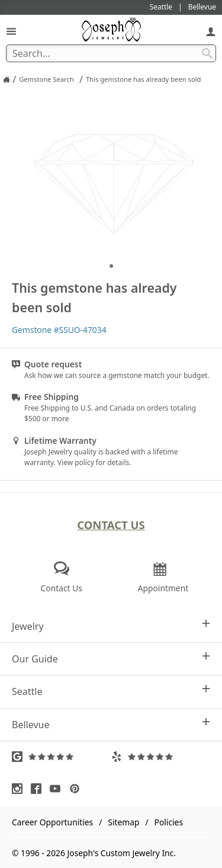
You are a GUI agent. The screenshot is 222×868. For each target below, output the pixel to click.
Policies (169, 822)
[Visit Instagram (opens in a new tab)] (20, 789)
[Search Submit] (207, 53)
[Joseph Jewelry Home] (7, 79)
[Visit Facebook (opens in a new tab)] (39, 789)
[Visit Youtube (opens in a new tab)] (58, 789)
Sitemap (123, 822)
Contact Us (111, 525)
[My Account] (211, 31)
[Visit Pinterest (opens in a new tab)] (78, 789)
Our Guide (111, 659)
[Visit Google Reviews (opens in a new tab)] (62, 757)
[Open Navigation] (11, 31)
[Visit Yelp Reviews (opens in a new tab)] (161, 757)
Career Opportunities (52, 822)
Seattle (111, 691)
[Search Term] (111, 53)
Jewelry (111, 626)
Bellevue (111, 724)
